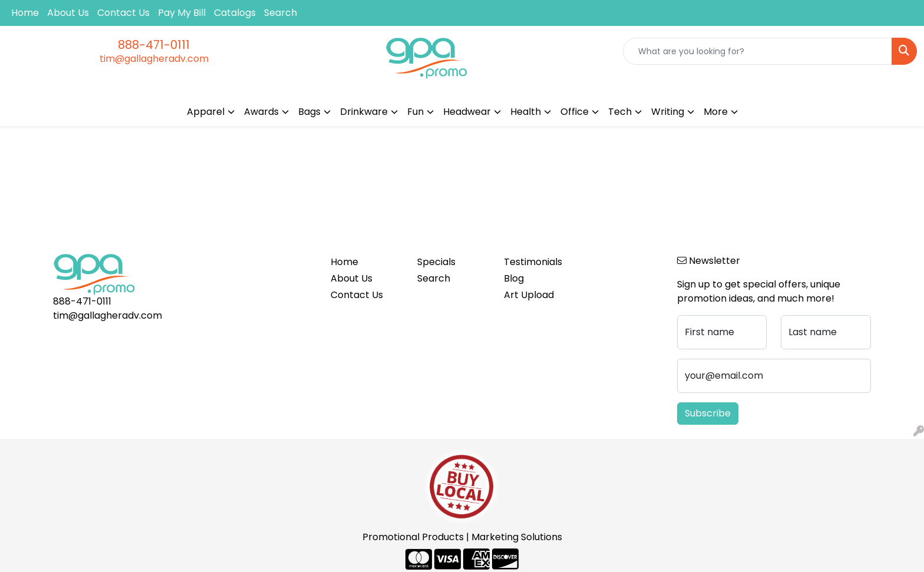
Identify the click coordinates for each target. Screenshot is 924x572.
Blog (514, 278)
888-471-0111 (154, 45)
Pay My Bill (182, 13)
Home (25, 13)
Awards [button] (261, 112)
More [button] (716, 112)
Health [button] (526, 112)
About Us (68, 13)
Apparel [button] (206, 112)
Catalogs (235, 13)
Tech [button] (620, 112)
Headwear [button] (467, 112)
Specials (436, 262)
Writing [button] (668, 112)
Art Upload (529, 295)
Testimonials (533, 262)
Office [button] (575, 112)
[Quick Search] (758, 51)
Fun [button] (415, 112)
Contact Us (123, 13)
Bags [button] (309, 112)
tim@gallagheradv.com (154, 59)
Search (280, 13)
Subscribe (708, 413)
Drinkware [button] (364, 112)
